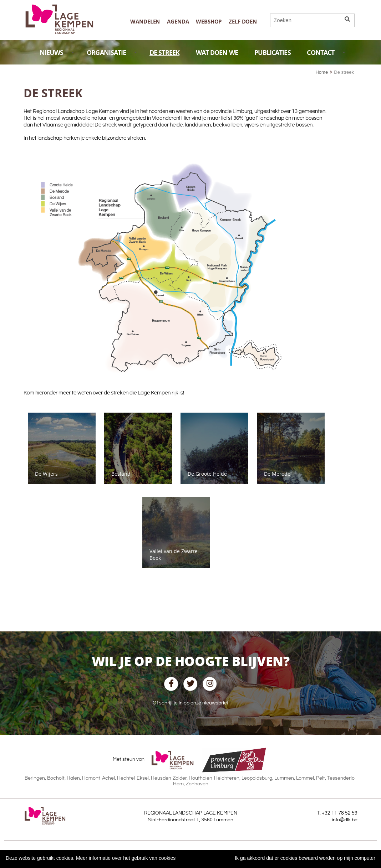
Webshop (209, 22)
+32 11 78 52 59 (340, 813)
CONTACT (326, 53)
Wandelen (145, 22)
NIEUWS (57, 53)
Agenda (178, 22)
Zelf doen (243, 22)
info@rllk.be (345, 820)
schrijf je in (171, 703)
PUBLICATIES (273, 53)
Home (322, 72)
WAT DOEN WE (217, 53)
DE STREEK (164, 53)
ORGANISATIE (112, 53)
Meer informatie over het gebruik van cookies (126, 858)
